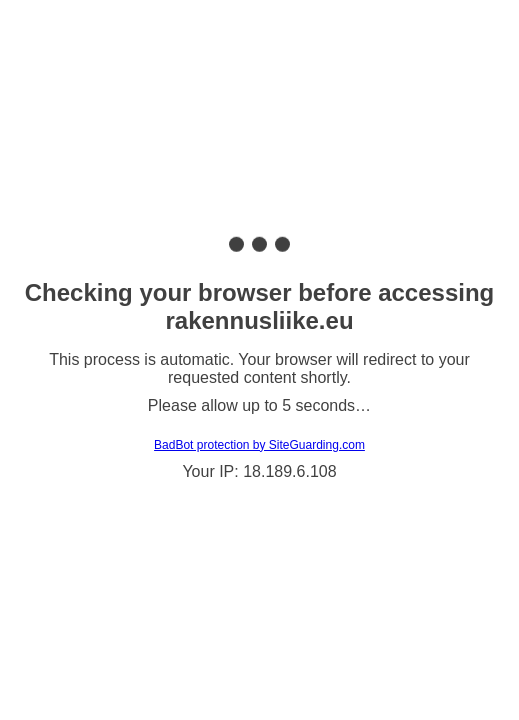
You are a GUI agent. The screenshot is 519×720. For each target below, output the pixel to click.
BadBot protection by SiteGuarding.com (259, 445)
